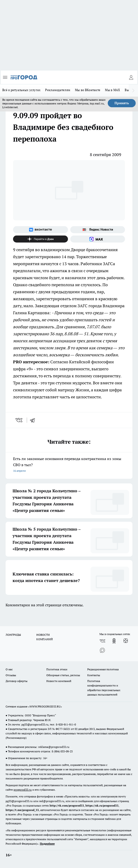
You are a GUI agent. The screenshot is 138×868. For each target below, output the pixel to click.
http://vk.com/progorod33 (67, 805)
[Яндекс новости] (98, 230)
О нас (9, 669)
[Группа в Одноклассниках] (114, 641)
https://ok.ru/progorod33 (102, 805)
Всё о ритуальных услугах (21, 90)
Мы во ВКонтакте (88, 90)
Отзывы (11, 675)
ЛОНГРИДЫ (13, 635)
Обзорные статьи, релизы (63, 675)
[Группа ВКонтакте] (40, 230)
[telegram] (34, 420)
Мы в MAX (113, 90)
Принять (122, 103)
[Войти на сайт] (131, 77)
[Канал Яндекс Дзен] (40, 239)
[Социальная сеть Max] (98, 239)
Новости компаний (59, 681)
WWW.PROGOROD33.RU (45, 706)
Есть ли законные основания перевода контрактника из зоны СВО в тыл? (69, 465)
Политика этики (57, 669)
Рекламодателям (58, 90)
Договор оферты (17, 681)
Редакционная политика (103, 669)
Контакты (94, 675)
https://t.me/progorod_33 (22, 810)
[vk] (19, 420)
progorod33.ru (23, 790)
